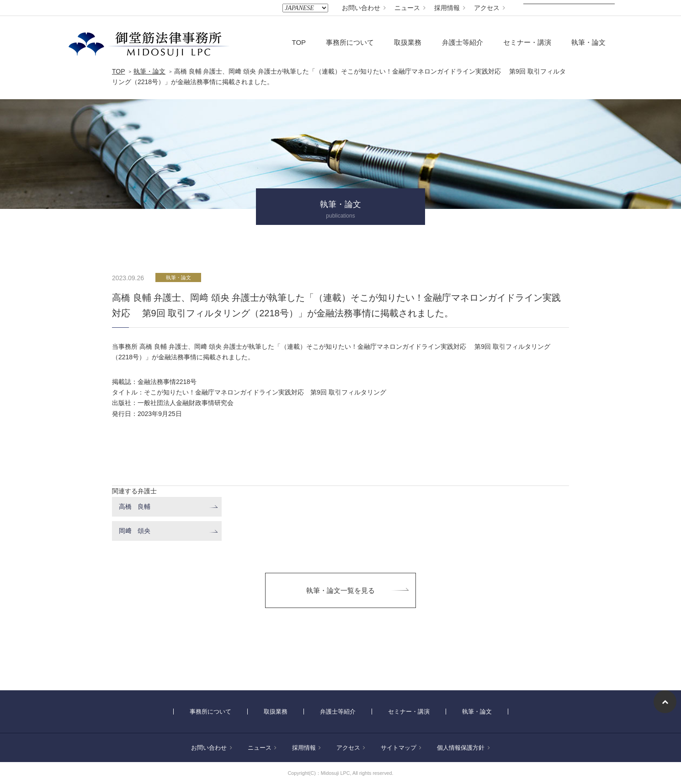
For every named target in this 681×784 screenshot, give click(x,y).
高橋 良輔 (135, 507)
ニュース (410, 8)
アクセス (489, 8)
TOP (299, 42)
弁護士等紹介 (463, 42)
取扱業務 (408, 42)
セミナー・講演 (527, 42)
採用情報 (450, 8)
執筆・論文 (588, 42)
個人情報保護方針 (463, 748)
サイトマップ (401, 748)
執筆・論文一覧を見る (340, 590)
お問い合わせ (364, 8)
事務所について (350, 42)
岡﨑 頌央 (135, 531)
